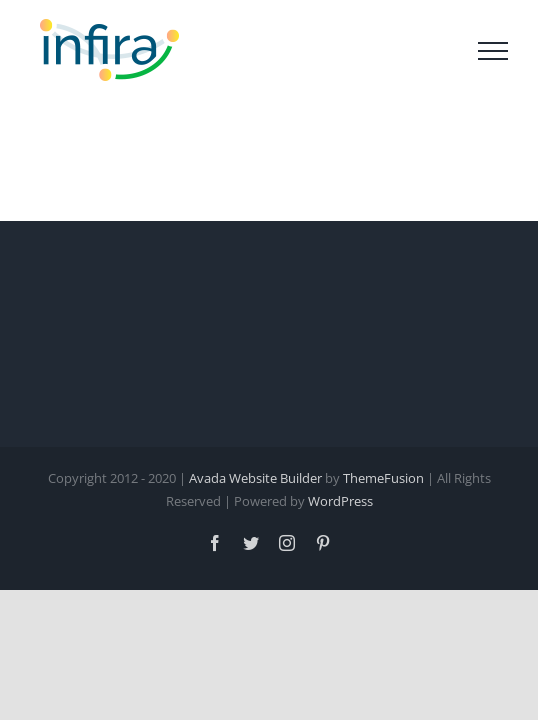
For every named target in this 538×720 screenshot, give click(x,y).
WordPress (340, 603)
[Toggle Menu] (493, 51)
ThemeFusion (383, 580)
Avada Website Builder (255, 580)
